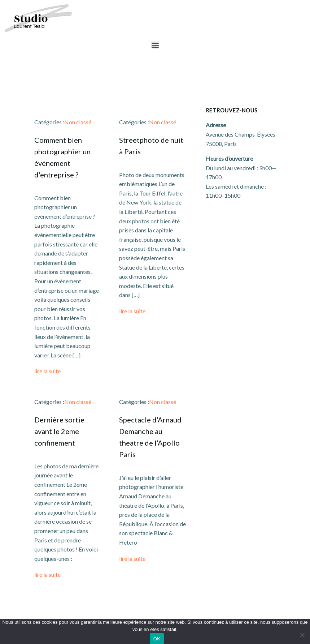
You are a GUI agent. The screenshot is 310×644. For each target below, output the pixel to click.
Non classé (78, 122)
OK (157, 639)
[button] (155, 45)
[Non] (302, 634)
